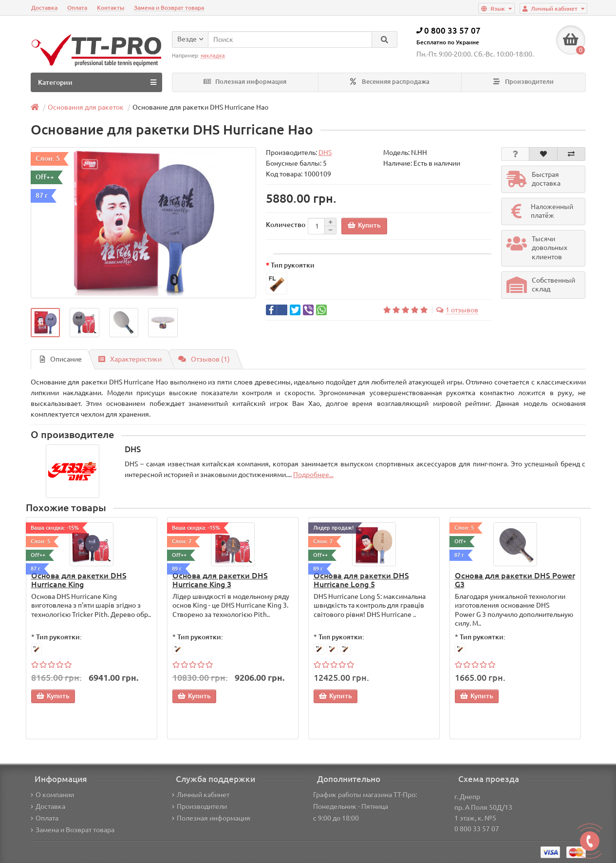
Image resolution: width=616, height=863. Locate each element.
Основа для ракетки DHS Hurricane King (79, 580)
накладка (213, 56)
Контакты (111, 8)
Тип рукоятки (293, 265)
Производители (523, 82)
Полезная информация (245, 82)
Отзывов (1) (204, 359)
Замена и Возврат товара (169, 8)
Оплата (77, 8)
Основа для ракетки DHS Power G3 (515, 580)
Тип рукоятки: (59, 637)
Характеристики (130, 359)
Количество (286, 225)
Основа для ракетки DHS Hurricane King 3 (220, 580)
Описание (61, 359)
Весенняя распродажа (390, 82)
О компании (52, 795)
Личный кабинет (201, 795)
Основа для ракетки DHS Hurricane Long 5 (361, 580)
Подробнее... (313, 475)
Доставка (44, 8)
